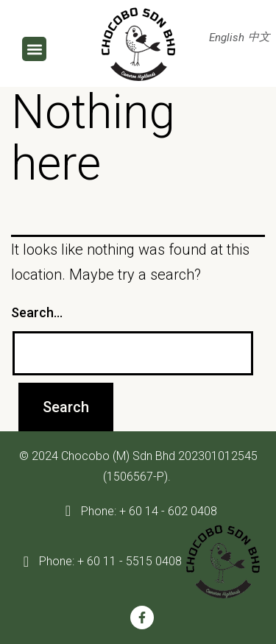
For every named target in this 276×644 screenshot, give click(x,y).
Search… (37, 312)
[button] (34, 49)
